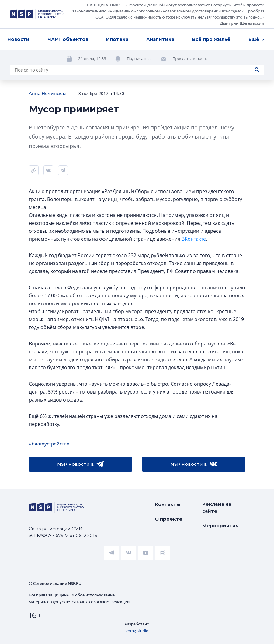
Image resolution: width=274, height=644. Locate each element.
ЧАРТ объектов (68, 39)
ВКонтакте (194, 239)
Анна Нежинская (48, 93)
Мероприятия (220, 526)
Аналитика (160, 39)
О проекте (169, 519)
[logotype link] (37, 14)
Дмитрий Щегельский (242, 23)
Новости (18, 39)
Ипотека (117, 39)
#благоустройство (49, 444)
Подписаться (139, 58)
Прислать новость (190, 58)
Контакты (168, 504)
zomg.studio (137, 631)
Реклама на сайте (217, 508)
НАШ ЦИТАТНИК (103, 5)
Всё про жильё (211, 39)
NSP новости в (80, 464)
